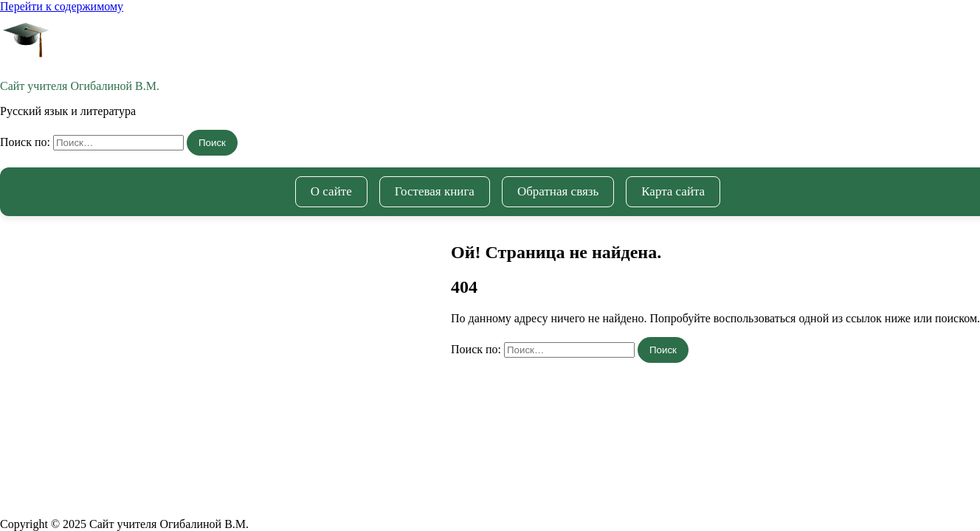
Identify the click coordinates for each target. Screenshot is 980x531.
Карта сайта (673, 191)
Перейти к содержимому (62, 6)
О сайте (331, 191)
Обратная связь (558, 191)
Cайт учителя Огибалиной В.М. (80, 86)
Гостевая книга (435, 191)
